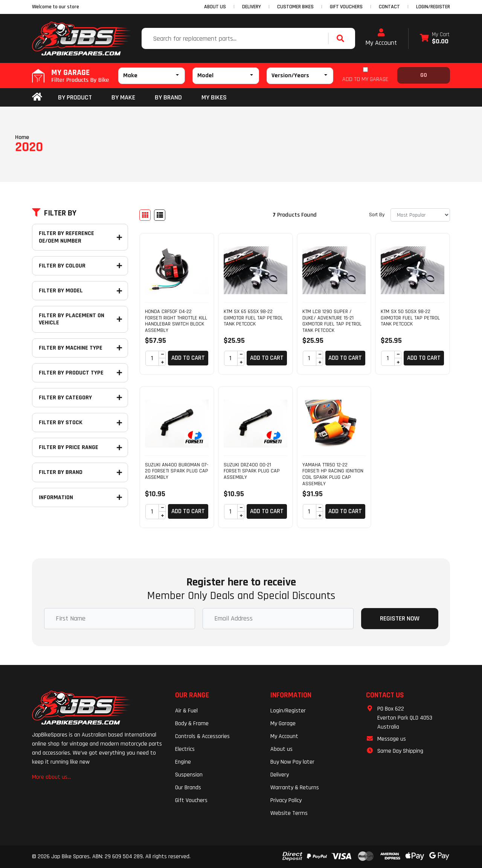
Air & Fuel (186, 711)
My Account (381, 38)
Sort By (377, 215)
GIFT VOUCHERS (346, 7)
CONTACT (389, 7)
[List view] (160, 215)
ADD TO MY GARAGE (365, 79)
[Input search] (236, 38)
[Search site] (342, 38)
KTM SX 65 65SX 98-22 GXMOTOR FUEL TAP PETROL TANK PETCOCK (253, 318)
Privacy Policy (286, 800)
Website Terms (289, 813)
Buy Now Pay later (292, 762)
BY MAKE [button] (123, 97)
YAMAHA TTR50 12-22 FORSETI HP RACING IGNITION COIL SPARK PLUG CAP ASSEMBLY (333, 474)
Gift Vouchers (191, 800)
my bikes (214, 97)
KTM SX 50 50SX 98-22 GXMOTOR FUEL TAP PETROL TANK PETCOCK (410, 318)
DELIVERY (252, 7)
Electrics (185, 749)
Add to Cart (188, 358)
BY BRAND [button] (168, 97)
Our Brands (188, 788)
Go (424, 75)
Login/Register (433, 7)
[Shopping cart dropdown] (435, 39)
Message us (392, 739)
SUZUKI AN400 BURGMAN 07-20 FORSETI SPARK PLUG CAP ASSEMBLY (177, 471)
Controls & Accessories (202, 736)
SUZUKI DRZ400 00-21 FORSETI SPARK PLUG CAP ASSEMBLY (252, 471)
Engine (183, 762)
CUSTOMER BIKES (295, 7)
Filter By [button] (54, 213)
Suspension (189, 775)
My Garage (283, 724)
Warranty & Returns (295, 788)
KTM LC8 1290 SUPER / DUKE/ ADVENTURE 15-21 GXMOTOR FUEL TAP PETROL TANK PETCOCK (332, 321)
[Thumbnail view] (145, 215)
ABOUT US (215, 7)
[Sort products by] (420, 215)
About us (281, 749)
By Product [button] (75, 97)
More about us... (51, 777)
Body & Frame (192, 724)
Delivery (280, 775)
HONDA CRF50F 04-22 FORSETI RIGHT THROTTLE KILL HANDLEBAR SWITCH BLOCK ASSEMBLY (176, 321)
